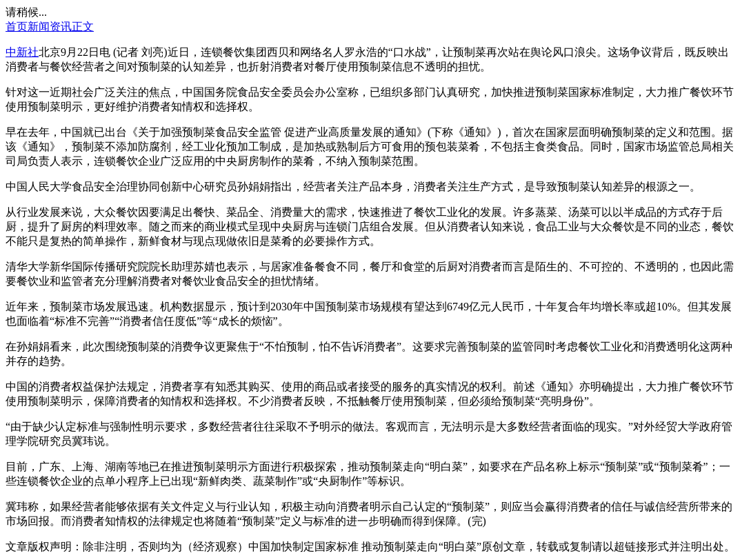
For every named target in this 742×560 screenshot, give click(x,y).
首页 (17, 27)
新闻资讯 (50, 27)
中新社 (22, 52)
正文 (83, 27)
